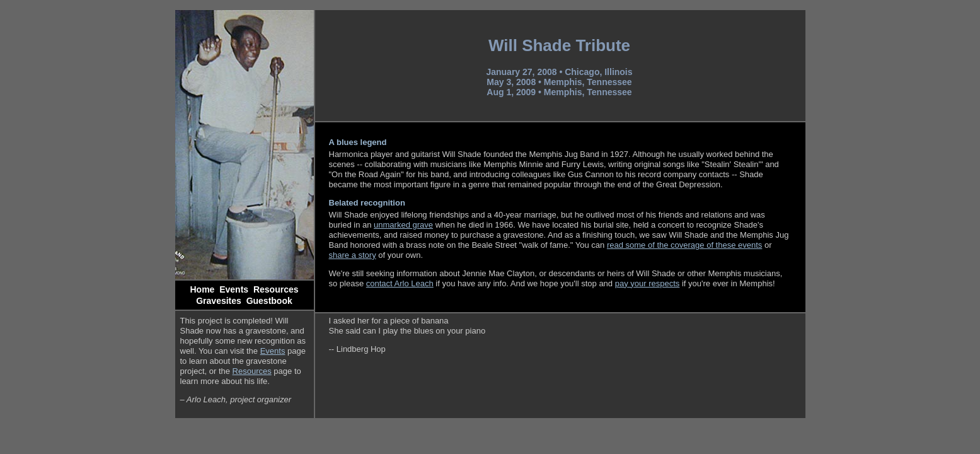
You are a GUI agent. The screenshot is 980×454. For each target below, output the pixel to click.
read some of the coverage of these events (684, 245)
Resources (276, 289)
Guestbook (269, 301)
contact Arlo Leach (400, 283)
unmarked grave (403, 225)
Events (234, 289)
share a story (353, 255)
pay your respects (648, 283)
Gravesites (219, 301)
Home (203, 289)
